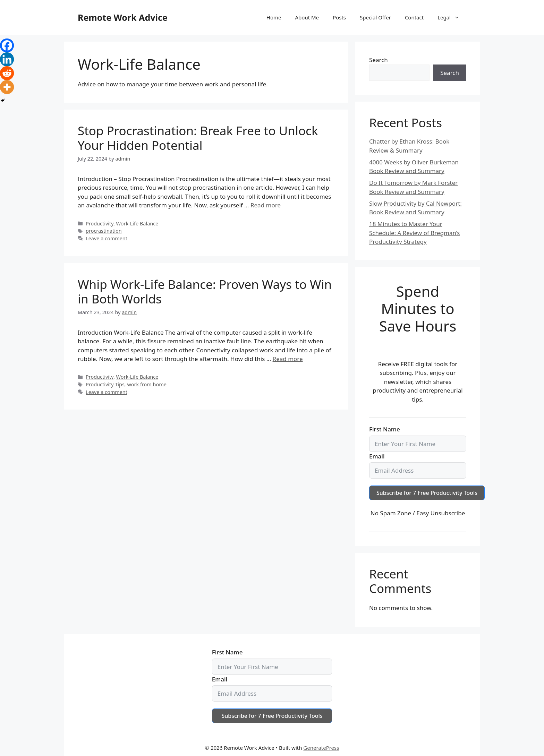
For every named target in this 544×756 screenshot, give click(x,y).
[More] (7, 87)
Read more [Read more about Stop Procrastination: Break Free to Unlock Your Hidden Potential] (266, 205)
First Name (385, 429)
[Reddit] (7, 73)
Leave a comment (107, 238)
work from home (147, 384)
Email (377, 456)
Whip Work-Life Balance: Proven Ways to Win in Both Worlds (205, 291)
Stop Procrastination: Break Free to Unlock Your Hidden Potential (198, 138)
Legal (452, 17)
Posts (339, 17)
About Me (307, 17)
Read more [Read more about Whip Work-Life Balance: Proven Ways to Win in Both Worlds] (288, 359)
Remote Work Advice (123, 17)
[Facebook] (7, 45)
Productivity (100, 224)
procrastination (104, 231)
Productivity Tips (105, 384)
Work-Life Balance (137, 224)
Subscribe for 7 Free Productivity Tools (427, 493)
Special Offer (375, 17)
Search (379, 60)
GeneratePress (321, 748)
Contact (414, 17)
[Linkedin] (7, 59)
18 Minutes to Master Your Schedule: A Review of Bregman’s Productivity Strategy (414, 233)
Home (274, 17)
